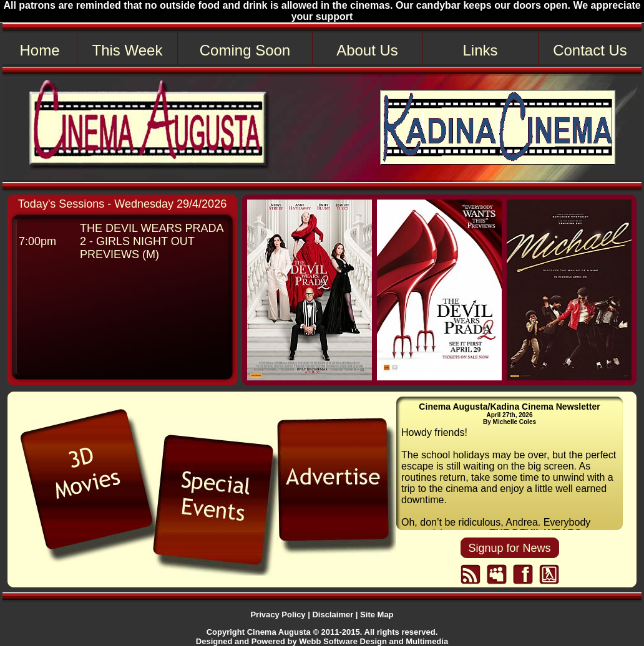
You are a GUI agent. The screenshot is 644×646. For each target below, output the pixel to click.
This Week (128, 50)
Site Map (377, 615)
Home (39, 50)
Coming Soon (245, 50)
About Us (367, 50)
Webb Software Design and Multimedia (373, 641)
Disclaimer (333, 615)
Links (480, 50)
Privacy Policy (278, 615)
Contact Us (590, 50)
